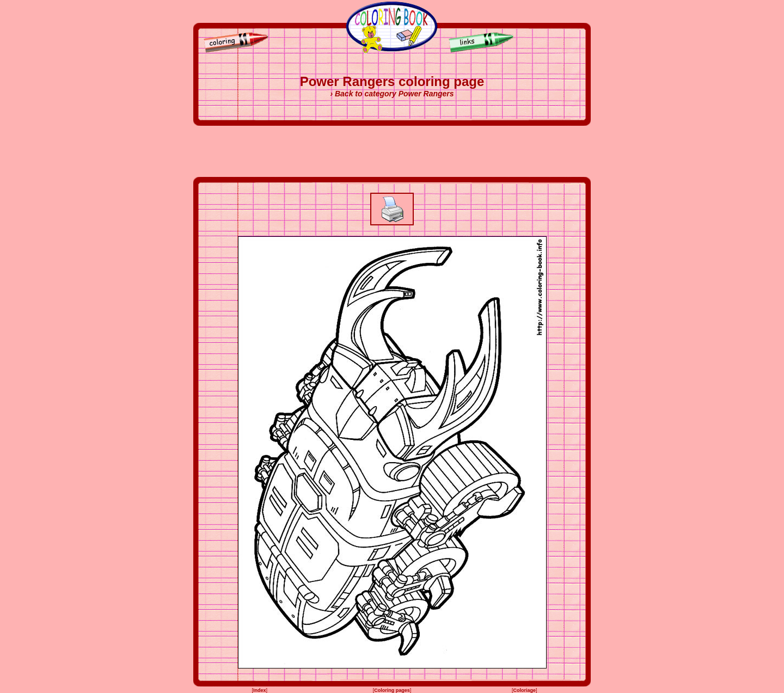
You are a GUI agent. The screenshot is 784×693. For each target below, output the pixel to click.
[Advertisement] (392, 151)
